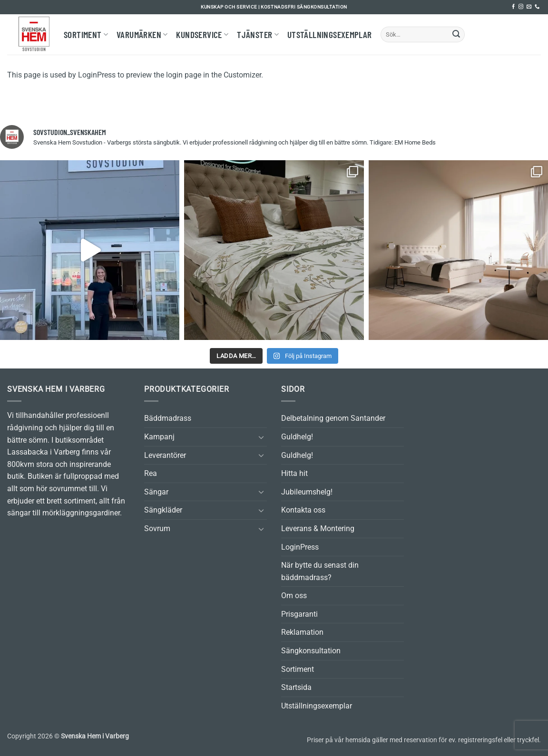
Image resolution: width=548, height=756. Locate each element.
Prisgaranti (299, 614)
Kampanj (159, 437)
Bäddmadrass (168, 418)
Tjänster (258, 34)
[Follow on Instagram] (521, 7)
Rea (151, 473)
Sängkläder (163, 510)
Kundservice (202, 34)
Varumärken (142, 34)
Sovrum (157, 528)
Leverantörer (165, 455)
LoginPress (300, 547)
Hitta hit (294, 473)
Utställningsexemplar (330, 34)
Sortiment (86, 34)
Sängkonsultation (311, 651)
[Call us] (537, 7)
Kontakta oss (303, 510)
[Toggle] (261, 437)
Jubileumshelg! (307, 492)
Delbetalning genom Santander (333, 418)
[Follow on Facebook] (513, 7)
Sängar (156, 492)
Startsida (296, 687)
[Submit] (456, 35)
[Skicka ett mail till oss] (529, 7)
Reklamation (302, 632)
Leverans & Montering (318, 528)
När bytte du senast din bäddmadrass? (320, 571)
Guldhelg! (297, 437)
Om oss (294, 596)
